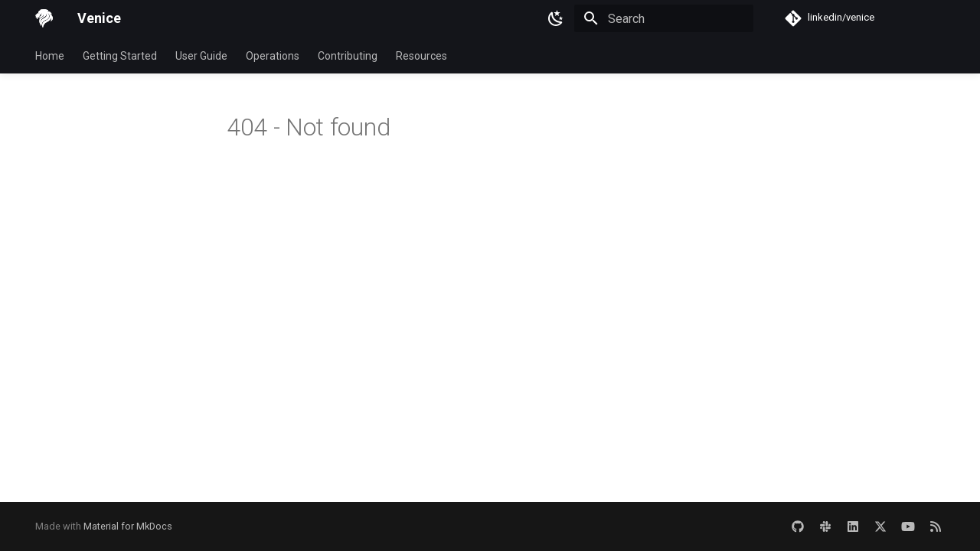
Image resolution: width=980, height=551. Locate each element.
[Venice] (44, 18)
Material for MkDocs (128, 526)
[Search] (664, 18)
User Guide (201, 56)
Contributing (348, 56)
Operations (273, 56)
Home (50, 56)
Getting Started (120, 56)
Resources (421, 56)
